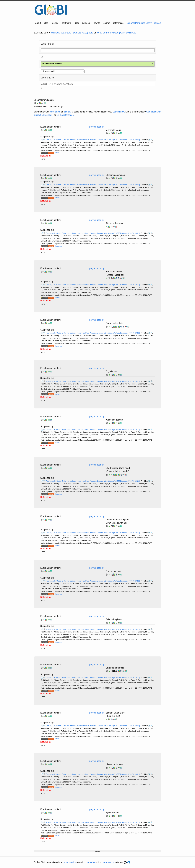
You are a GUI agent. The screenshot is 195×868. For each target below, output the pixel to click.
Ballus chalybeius (114, 619)
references (118, 23)
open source (108, 862)
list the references (65, 115)
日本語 (149, 23)
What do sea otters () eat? (72, 33)
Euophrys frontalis (114, 323)
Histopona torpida (114, 764)
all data (67, 112)
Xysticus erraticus (114, 420)
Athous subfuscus (114, 223)
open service (70, 862)
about (38, 23)
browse (55, 23)
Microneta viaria (113, 130)
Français (157, 23)
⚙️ (149, 140)
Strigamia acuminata (116, 175)
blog (46, 23)
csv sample (55, 112)
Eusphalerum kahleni (44, 100)
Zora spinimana (113, 571)
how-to (97, 23)
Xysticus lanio (112, 813)
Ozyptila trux (112, 371)
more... (97, 851)
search (107, 23)
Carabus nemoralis (115, 668)
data (77, 23)
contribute (66, 23)
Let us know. (119, 112)
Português (140, 23)
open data (91, 862)
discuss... (58, 153)
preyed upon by (97, 127)
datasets (86, 23)
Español (131, 23)
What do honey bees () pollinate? (116, 33)
